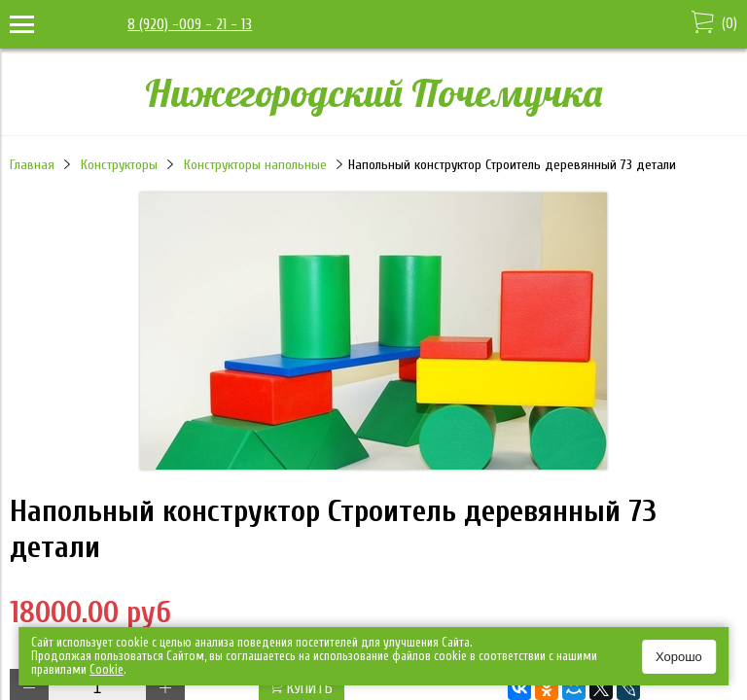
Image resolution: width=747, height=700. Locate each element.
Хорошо (679, 657)
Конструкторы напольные (255, 165)
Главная (32, 165)
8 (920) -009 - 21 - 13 (190, 24)
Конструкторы (119, 165)
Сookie (107, 669)
